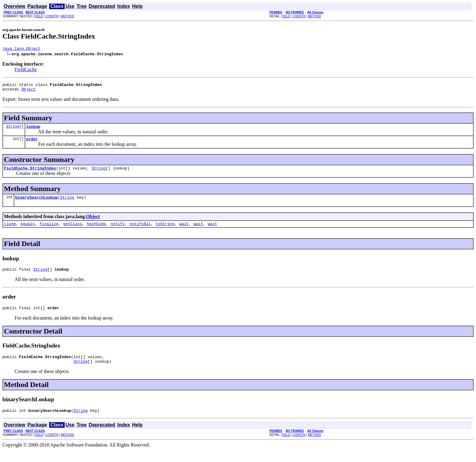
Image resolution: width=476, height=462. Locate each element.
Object (28, 92)
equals (28, 231)
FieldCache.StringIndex (30, 173)
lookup (33, 130)
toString (165, 231)
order (32, 143)
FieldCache (26, 70)
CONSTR (52, 16)
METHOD (68, 16)
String (13, 130)
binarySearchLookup (36, 204)
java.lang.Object (21, 49)
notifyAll (140, 231)
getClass (73, 231)
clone (10, 231)
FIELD (39, 16)
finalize (49, 231)
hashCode (96, 231)
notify (118, 231)
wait (184, 231)
